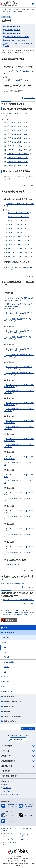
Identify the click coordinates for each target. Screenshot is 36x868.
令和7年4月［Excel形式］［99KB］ (17, 122)
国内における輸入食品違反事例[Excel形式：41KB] (19, 536)
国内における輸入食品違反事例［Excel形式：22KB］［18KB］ (19, 305)
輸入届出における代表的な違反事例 (16, 40)
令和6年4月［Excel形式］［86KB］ (18, 213)
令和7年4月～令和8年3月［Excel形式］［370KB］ (18, 114)
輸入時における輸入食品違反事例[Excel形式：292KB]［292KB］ (19, 422)
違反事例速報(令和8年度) (13, 26)
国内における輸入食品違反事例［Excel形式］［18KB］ (19, 178)
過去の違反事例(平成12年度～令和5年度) (18, 37)
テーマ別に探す (18, 746)
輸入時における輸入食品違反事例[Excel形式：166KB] (19, 494)
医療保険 (6, 657)
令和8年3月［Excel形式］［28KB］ (17, 166)
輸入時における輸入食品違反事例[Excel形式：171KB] (19, 476)
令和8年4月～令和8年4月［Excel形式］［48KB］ (19, 72)
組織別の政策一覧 (9, 696)
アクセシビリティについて (27, 835)
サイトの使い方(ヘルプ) (10, 839)
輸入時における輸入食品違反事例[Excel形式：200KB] (19, 512)
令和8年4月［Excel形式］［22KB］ (18, 80)
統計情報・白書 (18, 766)
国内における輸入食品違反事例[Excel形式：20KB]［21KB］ (19, 428)
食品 (5, 647)
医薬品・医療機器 (9, 662)
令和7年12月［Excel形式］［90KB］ (18, 154)
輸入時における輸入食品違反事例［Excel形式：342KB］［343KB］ (18, 314)
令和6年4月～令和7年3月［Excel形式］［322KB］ (19, 205)
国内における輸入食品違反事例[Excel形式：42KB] (19, 500)
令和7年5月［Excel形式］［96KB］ (17, 126)
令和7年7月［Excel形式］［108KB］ (18, 134)
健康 (5, 642)
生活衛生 (6, 667)
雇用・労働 (6, 682)
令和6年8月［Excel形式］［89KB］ (18, 229)
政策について (18, 756)
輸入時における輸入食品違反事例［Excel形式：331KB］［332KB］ (19, 299)
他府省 (5, 785)
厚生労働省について (18, 761)
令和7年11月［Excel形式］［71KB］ (18, 150)
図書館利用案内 (8, 791)
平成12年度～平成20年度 (12, 565)
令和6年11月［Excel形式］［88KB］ (19, 241)
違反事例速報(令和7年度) (13, 30)
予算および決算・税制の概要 (12, 716)
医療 (5, 652)
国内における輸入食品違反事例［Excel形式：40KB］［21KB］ (19, 374)
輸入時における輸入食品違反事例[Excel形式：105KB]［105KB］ (19, 440)
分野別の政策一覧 (9, 632)
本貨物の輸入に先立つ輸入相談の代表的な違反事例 (19, 45)
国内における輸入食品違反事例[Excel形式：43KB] (19, 464)
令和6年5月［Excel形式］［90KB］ (18, 217)
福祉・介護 (6, 677)
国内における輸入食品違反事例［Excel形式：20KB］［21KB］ (19, 320)
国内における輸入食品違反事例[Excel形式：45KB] (19, 554)
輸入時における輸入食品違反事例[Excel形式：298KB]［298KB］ (19, 404)
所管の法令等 (18, 771)
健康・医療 (6, 637)
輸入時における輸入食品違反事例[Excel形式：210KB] (19, 530)
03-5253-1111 (19, 861)
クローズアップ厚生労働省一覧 (12, 794)
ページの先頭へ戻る (29, 98)
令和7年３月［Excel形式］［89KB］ (19, 256)
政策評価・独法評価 (10, 721)
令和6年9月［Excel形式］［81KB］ (18, 233)
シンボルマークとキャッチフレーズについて (10, 835)
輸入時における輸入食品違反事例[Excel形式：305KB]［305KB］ (19, 386)
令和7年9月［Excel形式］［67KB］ (17, 142)
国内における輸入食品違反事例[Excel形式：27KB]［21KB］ (19, 446)
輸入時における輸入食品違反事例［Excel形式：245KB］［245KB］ (18, 350)
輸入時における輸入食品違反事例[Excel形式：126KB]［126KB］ (19, 458)
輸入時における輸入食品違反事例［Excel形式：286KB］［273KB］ (18, 368)
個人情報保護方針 (26, 829)
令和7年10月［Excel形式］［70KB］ (18, 146)
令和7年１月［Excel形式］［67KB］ (19, 249)
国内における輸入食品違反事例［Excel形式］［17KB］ (19, 268)
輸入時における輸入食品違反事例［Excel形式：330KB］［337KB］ (18, 332)
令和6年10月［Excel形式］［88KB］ (19, 237)
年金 (4, 687)
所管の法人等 (7, 788)
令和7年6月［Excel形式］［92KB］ (17, 130)
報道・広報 (18, 751)
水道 (5, 672)
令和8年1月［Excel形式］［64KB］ (17, 158)
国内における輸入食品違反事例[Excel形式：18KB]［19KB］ (19, 410)
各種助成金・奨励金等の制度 (12, 701)
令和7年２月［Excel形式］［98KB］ (19, 253)
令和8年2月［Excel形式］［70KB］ (17, 162)
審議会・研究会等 (9, 706)
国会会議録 (7, 711)
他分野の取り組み (8, 692)
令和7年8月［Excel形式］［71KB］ (17, 138)
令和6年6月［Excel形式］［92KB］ (18, 221)
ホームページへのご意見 (10, 843)
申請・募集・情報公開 (18, 776)
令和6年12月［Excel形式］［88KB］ (19, 245)
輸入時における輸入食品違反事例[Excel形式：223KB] (19, 548)
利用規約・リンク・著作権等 (10, 830)
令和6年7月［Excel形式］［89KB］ (18, 225)
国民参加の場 (18, 739)
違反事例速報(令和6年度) (13, 33)
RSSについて (24, 839)
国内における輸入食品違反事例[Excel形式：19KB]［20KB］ (19, 392)
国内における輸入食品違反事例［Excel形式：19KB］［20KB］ (19, 338)
